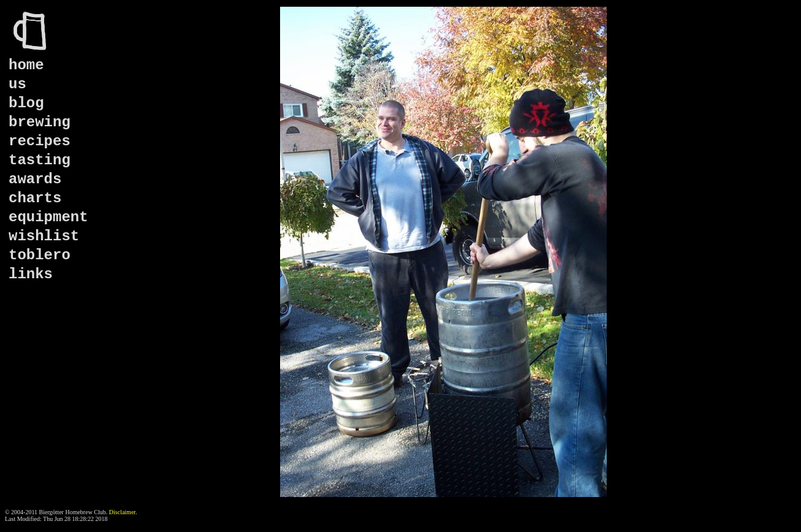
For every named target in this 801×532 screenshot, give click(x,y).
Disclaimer (122, 512)
